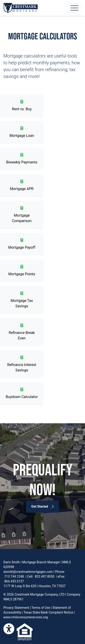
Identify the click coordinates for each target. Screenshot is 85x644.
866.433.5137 (14, 581)
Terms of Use (41, 608)
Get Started (43, 507)
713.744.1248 (14, 576)
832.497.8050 (45, 576)
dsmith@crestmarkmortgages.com (28, 572)
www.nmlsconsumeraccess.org (26, 617)
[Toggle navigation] (74, 8)
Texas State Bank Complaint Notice (48, 612)
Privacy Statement (16, 608)
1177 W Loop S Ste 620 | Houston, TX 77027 (34, 586)
